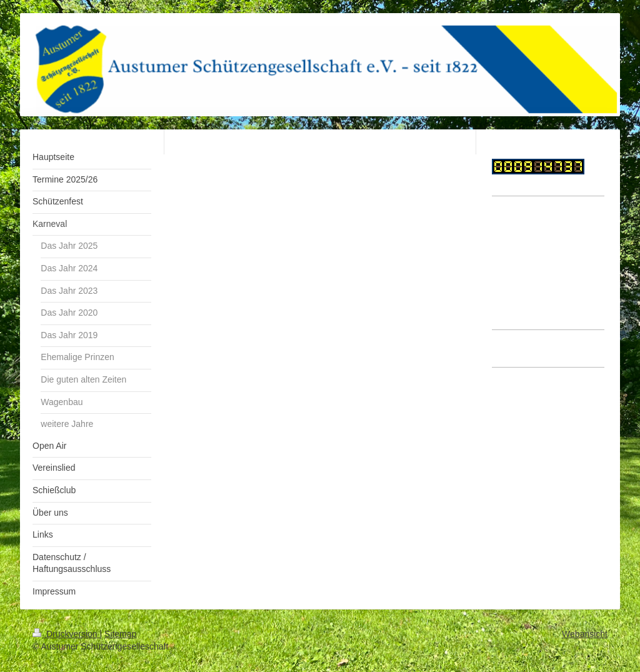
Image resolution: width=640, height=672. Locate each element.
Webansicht (585, 634)
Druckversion (66, 634)
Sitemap (120, 634)
